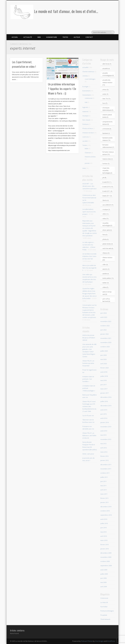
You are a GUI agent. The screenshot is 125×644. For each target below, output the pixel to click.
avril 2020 (104, 364)
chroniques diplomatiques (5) (108, 109)
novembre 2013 (106, 427)
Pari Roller (104, 607)
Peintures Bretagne (107, 611)
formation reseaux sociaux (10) (108, 153)
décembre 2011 (106, 465)
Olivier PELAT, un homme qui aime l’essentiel (88, 363)
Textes (65, 37)
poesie (87, 163)
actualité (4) (106, 68)
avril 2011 (104, 490)
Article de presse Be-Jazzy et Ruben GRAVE (89, 338)
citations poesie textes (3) (107, 116)
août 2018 (104, 372)
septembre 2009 (106, 566)
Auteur (77, 37)
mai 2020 (103, 359)
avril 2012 (104, 448)
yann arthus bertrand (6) (106, 300)
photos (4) (105, 239)
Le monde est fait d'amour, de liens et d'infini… (66, 11)
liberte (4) (106, 200)
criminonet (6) (107, 129)
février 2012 (104, 456)
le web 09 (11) (107, 182)
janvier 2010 (105, 549)
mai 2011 (103, 486)
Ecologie (85, 87)
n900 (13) (105, 214)
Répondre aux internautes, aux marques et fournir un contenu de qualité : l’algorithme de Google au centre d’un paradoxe (90, 228)
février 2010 (104, 545)
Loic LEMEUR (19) (108, 205)
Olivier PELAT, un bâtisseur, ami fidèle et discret (89, 435)
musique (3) (106, 209)
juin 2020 (103, 355)
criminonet (89, 98)
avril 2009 (104, 587)
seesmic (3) (106, 269)
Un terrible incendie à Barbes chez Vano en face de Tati (89, 256)
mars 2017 (104, 389)
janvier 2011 (105, 502)
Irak (86, 102)
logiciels (85, 107)
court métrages (90, 79)
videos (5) (105, 287)
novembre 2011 (106, 469)
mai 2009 (103, 582)
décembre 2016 (106, 397)
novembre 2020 (106, 342)
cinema (85, 76)
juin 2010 (103, 528)
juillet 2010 (104, 523)
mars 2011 (104, 494)
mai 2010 (103, 532)
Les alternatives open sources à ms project (89, 212)
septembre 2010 (106, 515)
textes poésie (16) (108, 278)
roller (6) (105, 264)
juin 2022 (103, 330)
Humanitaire (52, 37)
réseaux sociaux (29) (107, 259)
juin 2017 (103, 385)
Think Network (105, 619)
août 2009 (104, 570)
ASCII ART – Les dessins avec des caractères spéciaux (89, 186)
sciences (86, 137)
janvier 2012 (105, 460)
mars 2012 (104, 452)
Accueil (15, 37)
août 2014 (104, 418)
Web (39, 37)
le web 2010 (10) (108, 187)
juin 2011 (103, 481)
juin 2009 (103, 578)
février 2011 (104, 498)
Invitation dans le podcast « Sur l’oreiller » (88, 379)
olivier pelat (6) (107, 230)
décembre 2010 (106, 507)
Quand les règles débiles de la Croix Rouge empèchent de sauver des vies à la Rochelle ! (89, 293)
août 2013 (104, 431)
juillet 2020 (104, 351)
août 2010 (104, 519)
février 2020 (104, 368)
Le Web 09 (104, 602)
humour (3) (106, 164)
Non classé (86, 120)
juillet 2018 (104, 376)
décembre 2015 (106, 406)
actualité (85, 67)
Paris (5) (105, 235)
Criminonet (104, 598)
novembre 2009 (106, 557)
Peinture (85, 124)
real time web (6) (108, 248)
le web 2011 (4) (107, 191)
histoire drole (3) (108, 159)
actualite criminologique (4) (108, 74)
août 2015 (104, 410)
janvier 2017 (105, 393)
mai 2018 (103, 380)
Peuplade (104, 615)
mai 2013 (103, 435)
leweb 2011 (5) (107, 196)
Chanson (88, 153)
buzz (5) (105, 103)
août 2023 (104, 317)
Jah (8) (104, 178)
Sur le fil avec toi (88, 416)
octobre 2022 (105, 326)
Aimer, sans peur (88, 454)
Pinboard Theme (87, 641)
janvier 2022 (105, 334)
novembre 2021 (106, 338)
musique (85, 116)
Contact (89, 37)
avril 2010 (104, 536)
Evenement (86, 91)
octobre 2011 (105, 473)
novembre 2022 (106, 321)
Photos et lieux (88, 128)
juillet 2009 (104, 574)
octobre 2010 (105, 511)
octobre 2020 (105, 347)
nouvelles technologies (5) (107, 224)
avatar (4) (105, 94)
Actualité (28, 37)
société (85, 141)
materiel (85, 111)
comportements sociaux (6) (107, 123)
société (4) (106, 274)
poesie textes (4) (108, 244)
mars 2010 (104, 540)
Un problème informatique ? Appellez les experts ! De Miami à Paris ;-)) (62, 89)
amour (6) (105, 89)
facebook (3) (106, 133)
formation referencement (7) (108, 146)
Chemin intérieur (88, 72)
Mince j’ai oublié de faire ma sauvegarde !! (89, 268)
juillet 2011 (104, 477)
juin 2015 (103, 414)
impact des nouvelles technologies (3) (107, 171)
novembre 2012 (106, 439)
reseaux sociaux (88, 133)
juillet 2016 (104, 401)
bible (87, 149)
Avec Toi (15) (106, 99)
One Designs (99, 641)
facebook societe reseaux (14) (108, 139)
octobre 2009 (105, 561)
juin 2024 (103, 313)
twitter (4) (106, 283)
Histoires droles (90, 157)
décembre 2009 (106, 553)
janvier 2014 (105, 422)
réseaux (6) (106, 253)
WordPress (111, 641)
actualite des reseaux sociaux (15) (107, 82)
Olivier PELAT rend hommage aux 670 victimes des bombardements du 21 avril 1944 (89, 406)
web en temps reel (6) (107, 293)
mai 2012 (103, 444)
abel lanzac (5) (107, 64)
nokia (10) (105, 218)
